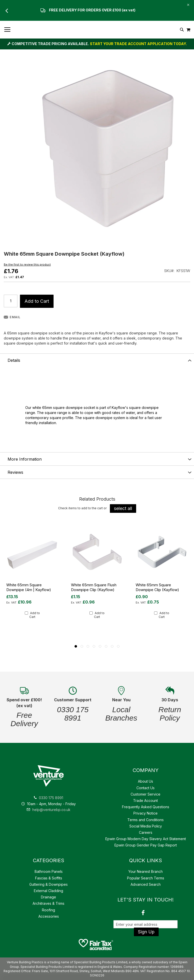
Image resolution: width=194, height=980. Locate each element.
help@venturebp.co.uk (48, 810)
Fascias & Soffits (49, 878)
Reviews (15, 472)
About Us (145, 781)
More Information (25, 459)
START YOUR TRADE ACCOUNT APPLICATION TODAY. (138, 44)
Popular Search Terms (146, 878)
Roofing (48, 910)
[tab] (97, 360)
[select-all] (123, 508)
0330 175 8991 (51, 798)
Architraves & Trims (48, 903)
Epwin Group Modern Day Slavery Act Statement (146, 839)
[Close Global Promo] (188, 4)
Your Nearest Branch (145, 871)
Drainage (48, 897)
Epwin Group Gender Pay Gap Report (146, 845)
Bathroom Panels (49, 871)
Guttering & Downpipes (48, 884)
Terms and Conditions (145, 820)
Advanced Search (146, 884)
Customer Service (145, 794)
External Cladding (48, 891)
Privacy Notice (145, 813)
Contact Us (145, 788)
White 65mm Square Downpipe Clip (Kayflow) (157, 587)
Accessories (49, 916)
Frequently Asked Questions (146, 807)
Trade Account (145, 800)
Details (14, 360)
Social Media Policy (146, 826)
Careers (146, 832)
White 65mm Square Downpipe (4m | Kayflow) (29, 587)
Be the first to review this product (27, 265)
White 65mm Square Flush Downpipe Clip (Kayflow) (94, 587)
